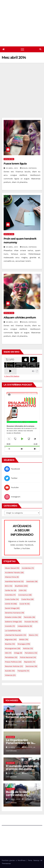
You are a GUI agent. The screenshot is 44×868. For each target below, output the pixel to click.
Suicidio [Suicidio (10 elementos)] (10, 671)
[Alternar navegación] (22, 49)
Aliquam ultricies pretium (20, 318)
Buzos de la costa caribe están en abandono (18, 795)
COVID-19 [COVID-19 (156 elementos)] (11, 604)
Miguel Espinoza (28, 168)
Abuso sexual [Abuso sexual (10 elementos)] (12, 568)
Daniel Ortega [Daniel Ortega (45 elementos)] (12, 608)
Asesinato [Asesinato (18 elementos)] (32, 581)
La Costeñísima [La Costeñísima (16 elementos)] (13, 631)
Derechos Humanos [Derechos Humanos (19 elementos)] (14, 613)
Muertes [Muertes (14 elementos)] (10, 644)
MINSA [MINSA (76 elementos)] (24, 639)
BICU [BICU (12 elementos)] (9, 586)
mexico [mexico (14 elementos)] (33, 635)
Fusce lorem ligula (15, 164)
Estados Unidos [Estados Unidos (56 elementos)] (13, 617)
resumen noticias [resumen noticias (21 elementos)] (14, 666)
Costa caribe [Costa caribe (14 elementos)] (12, 599)
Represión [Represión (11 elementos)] (30, 662)
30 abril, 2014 (12, 168)
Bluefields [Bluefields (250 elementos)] (21, 586)
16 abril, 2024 (14, 747)
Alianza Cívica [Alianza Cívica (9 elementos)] (12, 577)
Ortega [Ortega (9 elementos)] (18, 653)
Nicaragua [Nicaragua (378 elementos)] (24, 644)
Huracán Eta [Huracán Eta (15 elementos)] (31, 622)
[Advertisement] (22, 94)
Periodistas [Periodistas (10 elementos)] (11, 657)
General (9, 711)
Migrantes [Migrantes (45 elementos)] (11, 639)
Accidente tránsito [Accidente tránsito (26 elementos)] (14, 573)
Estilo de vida (9, 159)
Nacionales (10, 737)
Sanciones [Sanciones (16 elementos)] (31, 666)
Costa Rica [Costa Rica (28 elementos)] (28, 599)
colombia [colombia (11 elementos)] (10, 595)
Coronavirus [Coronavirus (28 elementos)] (25, 595)
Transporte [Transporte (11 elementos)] (23, 671)
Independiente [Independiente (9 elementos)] (25, 626)
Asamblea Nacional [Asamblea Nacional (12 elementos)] (14, 581)
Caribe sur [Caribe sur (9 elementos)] (11, 590)
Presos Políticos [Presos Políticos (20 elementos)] (13, 662)
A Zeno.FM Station (12, 376)
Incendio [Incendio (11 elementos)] (10, 626)
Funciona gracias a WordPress (14, 860)
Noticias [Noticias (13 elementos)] (28, 648)
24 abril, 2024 (14, 721)
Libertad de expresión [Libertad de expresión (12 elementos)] (16, 635)
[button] (40, 49)
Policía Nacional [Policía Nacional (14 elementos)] (28, 657)
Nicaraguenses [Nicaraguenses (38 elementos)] (13, 648)
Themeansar (6, 863)
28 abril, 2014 (12, 322)
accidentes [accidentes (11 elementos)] (28, 568)
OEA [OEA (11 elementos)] (8, 653)
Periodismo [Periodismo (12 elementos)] (31, 653)
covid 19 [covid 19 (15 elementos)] (25, 604)
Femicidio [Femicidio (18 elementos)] (29, 617)
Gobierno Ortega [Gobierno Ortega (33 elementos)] (13, 622)
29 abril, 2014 (12, 247)
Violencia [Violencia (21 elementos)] (10, 675)
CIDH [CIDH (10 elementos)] (23, 590)
